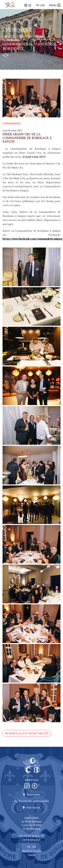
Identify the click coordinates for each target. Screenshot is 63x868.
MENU (55, 5)
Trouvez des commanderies (34, 801)
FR (37, 5)
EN (43, 5)
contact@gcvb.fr (32, 840)
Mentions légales (32, 851)
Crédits (32, 855)
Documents (33, 794)
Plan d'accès (33, 807)
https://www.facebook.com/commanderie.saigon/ (33, 239)
